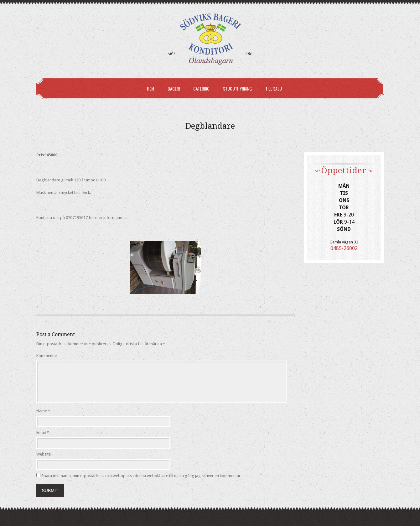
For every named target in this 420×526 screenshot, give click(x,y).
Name (42, 411)
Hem (150, 89)
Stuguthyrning (237, 89)
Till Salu (274, 89)
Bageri (174, 89)
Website (44, 454)
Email (41, 432)
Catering (201, 89)
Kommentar (47, 356)
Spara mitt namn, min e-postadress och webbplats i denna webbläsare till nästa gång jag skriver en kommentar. (141, 476)
